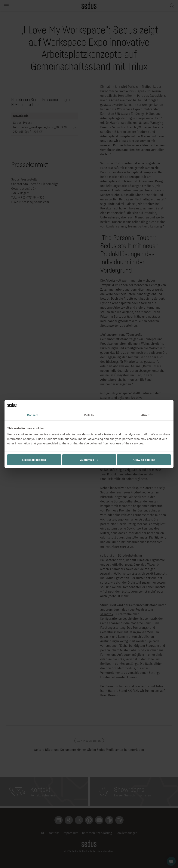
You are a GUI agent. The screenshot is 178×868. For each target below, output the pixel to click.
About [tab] (145, 415)
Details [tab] (89, 415)
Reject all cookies (34, 460)
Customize (89, 460)
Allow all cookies (144, 460)
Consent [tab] (33, 415)
